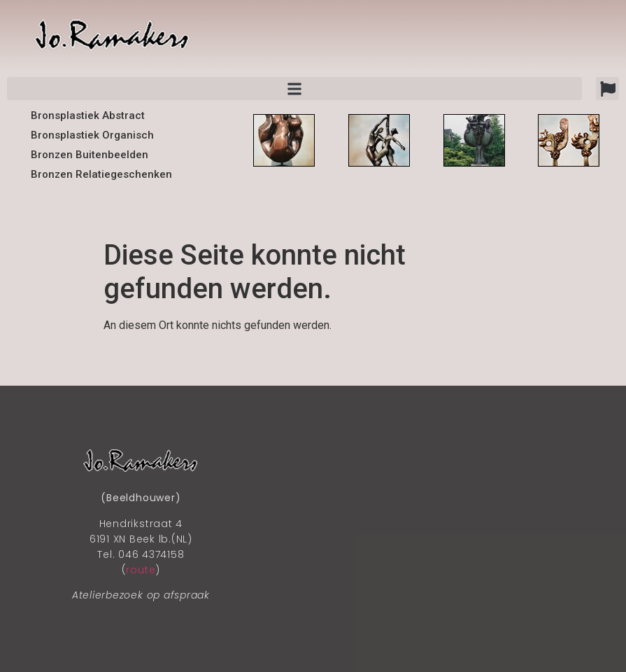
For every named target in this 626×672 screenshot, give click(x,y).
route (141, 570)
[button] (607, 89)
